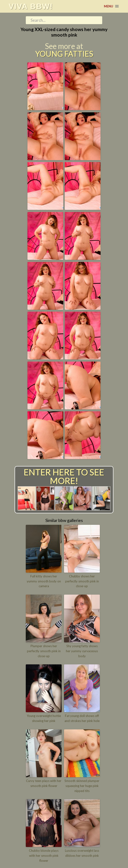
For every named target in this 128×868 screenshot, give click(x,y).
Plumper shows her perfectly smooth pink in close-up (44, 651)
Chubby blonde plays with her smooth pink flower (44, 856)
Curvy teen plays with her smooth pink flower (44, 783)
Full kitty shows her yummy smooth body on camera (44, 581)
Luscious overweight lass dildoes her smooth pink (82, 853)
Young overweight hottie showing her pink (44, 718)
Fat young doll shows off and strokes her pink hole (82, 718)
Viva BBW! (31, 6)
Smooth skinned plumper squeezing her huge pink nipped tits (82, 786)
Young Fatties (64, 54)
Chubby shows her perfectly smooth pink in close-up (82, 581)
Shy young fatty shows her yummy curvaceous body (82, 651)
